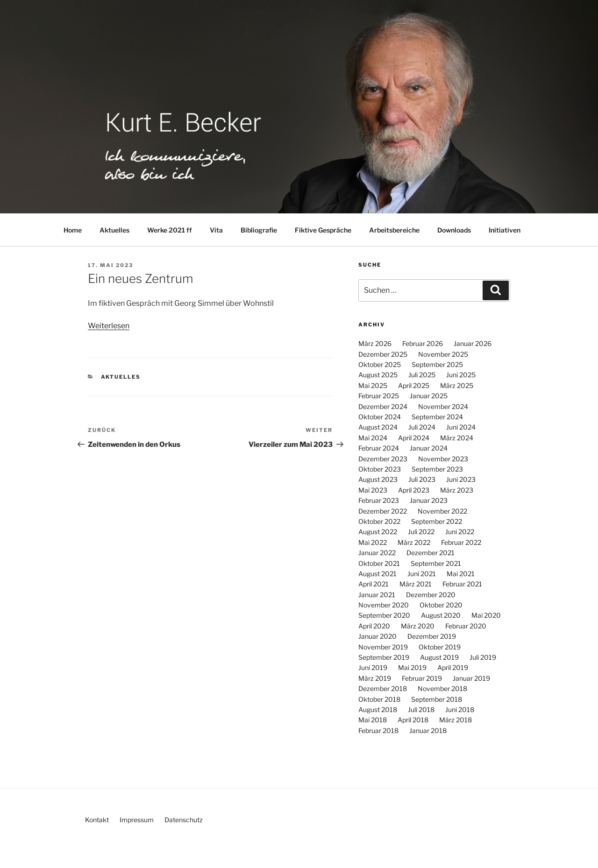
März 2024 (457, 438)
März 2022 (414, 542)
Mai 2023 (373, 490)
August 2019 (439, 657)
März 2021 (416, 584)
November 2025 (443, 354)
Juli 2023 (422, 479)
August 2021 (377, 574)
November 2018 (442, 688)
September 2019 (384, 657)
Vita (216, 230)
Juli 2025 (422, 375)
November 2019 (383, 647)
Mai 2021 (461, 574)
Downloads (454, 230)
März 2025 (457, 385)
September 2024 (437, 417)
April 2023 (414, 490)
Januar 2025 (429, 396)
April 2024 (414, 438)
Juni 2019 (373, 667)
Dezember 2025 (383, 354)
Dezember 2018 (383, 688)
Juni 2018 (460, 709)
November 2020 (384, 605)
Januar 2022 (377, 553)
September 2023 (437, 469)
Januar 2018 (428, 730)
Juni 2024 (461, 427)
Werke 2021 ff (170, 230)
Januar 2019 (471, 678)
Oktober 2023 (380, 469)
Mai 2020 (486, 615)
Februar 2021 (462, 584)
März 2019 (375, 678)
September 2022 (437, 521)
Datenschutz (184, 820)
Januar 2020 (377, 636)
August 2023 (378, 479)
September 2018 (437, 699)
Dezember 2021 (431, 553)
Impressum (137, 820)
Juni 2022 (460, 532)
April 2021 (374, 584)
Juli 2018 (421, 709)
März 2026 (375, 343)
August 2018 (378, 709)
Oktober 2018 (379, 699)
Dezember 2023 (383, 459)
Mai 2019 (412, 667)
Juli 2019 (483, 657)
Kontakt (97, 820)
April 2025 (414, 385)
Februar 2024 (379, 448)
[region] (299, 107)
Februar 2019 (422, 678)
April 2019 (453, 667)
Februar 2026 (423, 343)
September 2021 (436, 563)
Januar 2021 (377, 595)
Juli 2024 (422, 427)
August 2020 (441, 615)
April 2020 (374, 626)
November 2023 (443, 459)
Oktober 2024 (380, 417)
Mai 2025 (373, 385)
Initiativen (505, 230)
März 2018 (456, 720)
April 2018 (413, 720)
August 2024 (378, 427)
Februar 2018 (378, 730)
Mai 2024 (373, 438)
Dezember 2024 (383, 406)
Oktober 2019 (440, 647)
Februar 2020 (466, 626)
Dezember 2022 (383, 511)
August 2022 (378, 532)
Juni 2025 (461, 375)
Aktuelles (114, 230)
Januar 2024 (429, 448)
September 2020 (384, 615)
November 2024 (443, 406)
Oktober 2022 (379, 521)
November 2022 (442, 511)
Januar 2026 (473, 343)
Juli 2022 (421, 532)
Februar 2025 (379, 396)
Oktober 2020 (441, 605)
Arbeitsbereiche (394, 230)
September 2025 (437, 364)
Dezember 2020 (431, 595)
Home (73, 230)
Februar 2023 (379, 500)
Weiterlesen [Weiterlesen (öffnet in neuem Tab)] (109, 326)
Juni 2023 (461, 479)
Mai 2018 (373, 720)
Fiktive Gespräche (323, 230)
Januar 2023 (429, 500)
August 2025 (378, 375)
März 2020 (418, 626)
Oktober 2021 (379, 563)
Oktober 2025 (380, 364)
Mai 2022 (373, 542)
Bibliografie (259, 230)
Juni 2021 (422, 574)
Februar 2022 (461, 542)
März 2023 (457, 490)
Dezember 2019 (432, 636)
